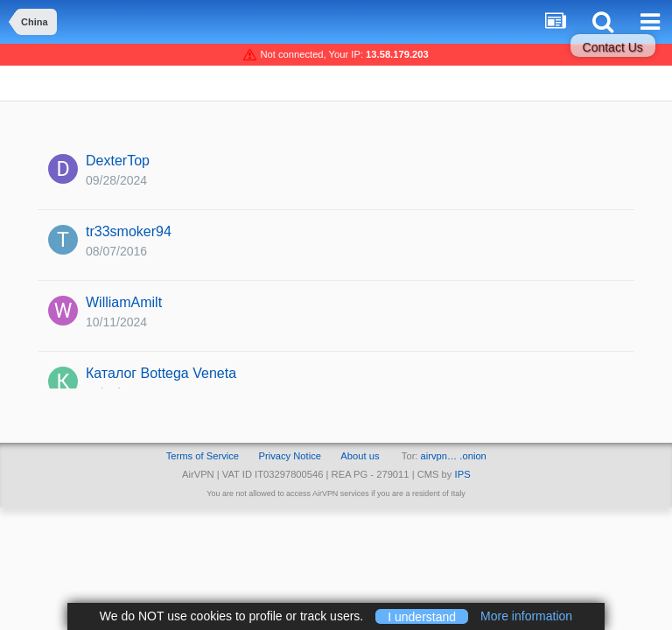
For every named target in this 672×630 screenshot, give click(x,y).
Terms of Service (203, 456)
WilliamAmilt (124, 302)
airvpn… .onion (454, 456)
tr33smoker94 (129, 231)
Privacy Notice (290, 456)
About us (360, 456)
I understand (422, 616)
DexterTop (118, 161)
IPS (463, 474)
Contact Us (613, 47)
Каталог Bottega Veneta (161, 373)
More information (526, 616)
